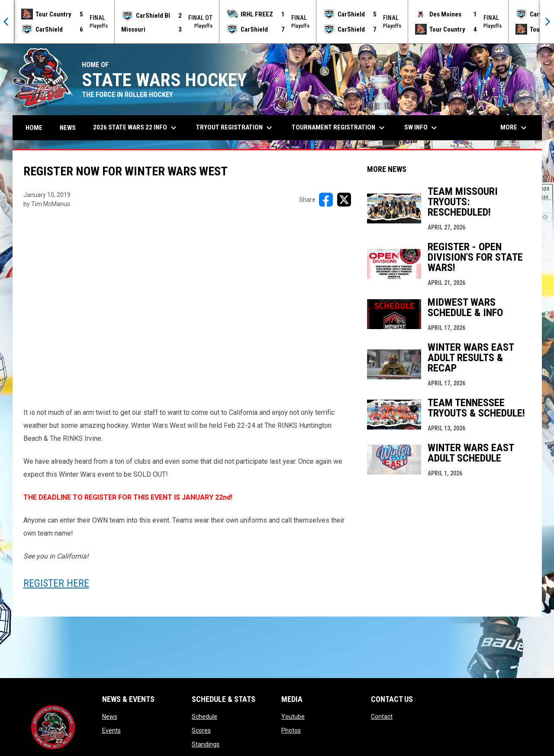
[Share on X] (344, 200)
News (110, 717)
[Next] (547, 22)
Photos (291, 730)
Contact (382, 717)
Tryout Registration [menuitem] (235, 128)
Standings (206, 744)
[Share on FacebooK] (326, 200)
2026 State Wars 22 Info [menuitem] (136, 128)
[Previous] (7, 22)
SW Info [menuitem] (422, 128)
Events (111, 730)
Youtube (293, 717)
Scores (201, 730)
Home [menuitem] (34, 128)
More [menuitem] (515, 128)
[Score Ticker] (277, 22)
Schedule (205, 717)
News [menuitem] (68, 128)
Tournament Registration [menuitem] (339, 128)
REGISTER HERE (56, 583)
